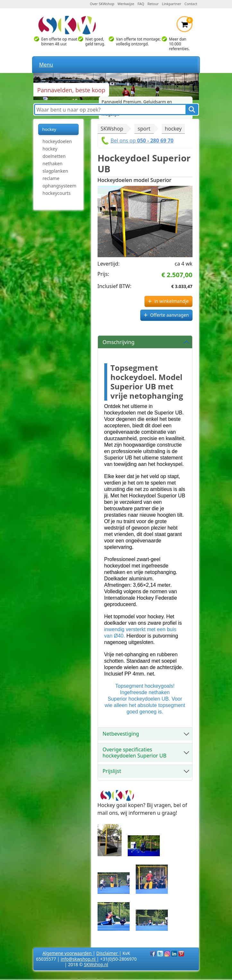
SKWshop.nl (96, 964)
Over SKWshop (102, 4)
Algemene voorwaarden (68, 953)
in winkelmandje (172, 301)
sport (144, 129)
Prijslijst (112, 771)
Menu (46, 65)
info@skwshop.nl (79, 959)
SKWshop (112, 129)
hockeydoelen (57, 141)
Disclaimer (108, 953)
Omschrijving (119, 342)
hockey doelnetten (54, 152)
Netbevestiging (121, 734)
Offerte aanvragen (170, 315)
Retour (153, 4)
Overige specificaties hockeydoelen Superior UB (135, 753)
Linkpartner (171, 4)
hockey (173, 129)
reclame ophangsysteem (60, 182)
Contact (191, 4)
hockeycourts (57, 193)
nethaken (53, 163)
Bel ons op (142, 141)
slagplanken (56, 171)
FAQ (141, 4)
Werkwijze (126, 4)
